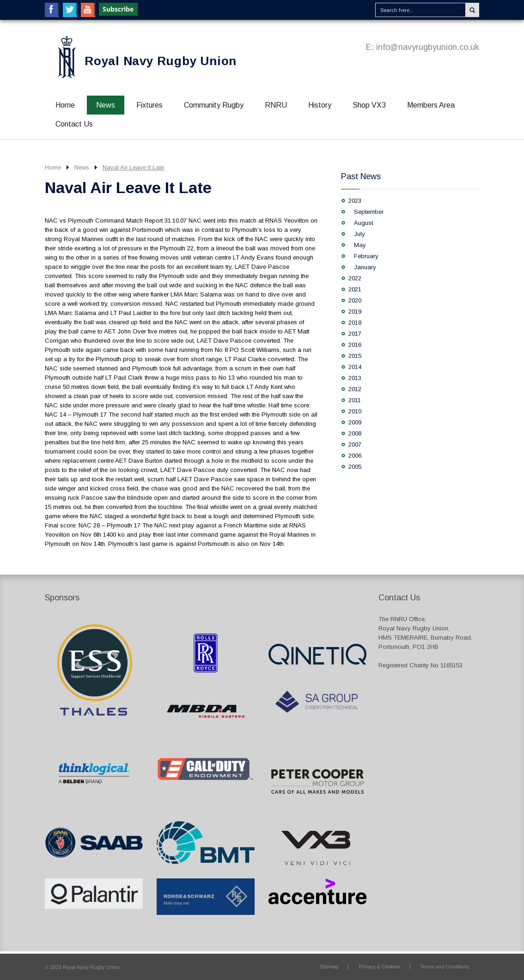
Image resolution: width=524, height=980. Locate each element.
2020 (355, 300)
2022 (355, 278)
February (366, 256)
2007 (355, 445)
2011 (355, 400)
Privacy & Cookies (379, 967)
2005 (355, 467)
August (363, 223)
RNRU (276, 105)
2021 (355, 289)
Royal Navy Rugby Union (161, 61)
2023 (355, 201)
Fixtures (149, 105)
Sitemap (329, 967)
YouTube (88, 10)
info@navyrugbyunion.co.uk (428, 47)
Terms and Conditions (445, 967)
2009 (355, 422)
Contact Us (74, 124)
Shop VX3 (369, 105)
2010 (355, 411)
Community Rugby (214, 105)
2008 (355, 433)
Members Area (431, 105)
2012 (355, 389)
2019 (355, 312)
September (369, 212)
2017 (355, 334)
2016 (355, 345)
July (359, 234)
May (360, 245)
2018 (355, 323)
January (365, 267)
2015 (355, 356)
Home (65, 105)
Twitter (70, 10)
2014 (355, 367)
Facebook (52, 10)
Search (472, 10)
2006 (355, 456)
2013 (355, 378)
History (320, 105)
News (106, 105)
